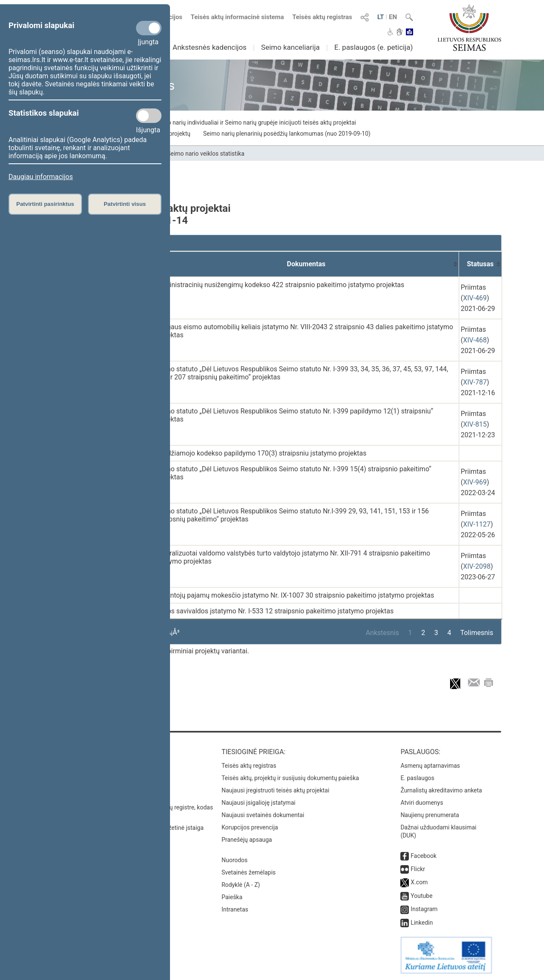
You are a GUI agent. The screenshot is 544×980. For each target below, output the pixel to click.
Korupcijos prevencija (250, 827)
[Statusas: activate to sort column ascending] (480, 264)
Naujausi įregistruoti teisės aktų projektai (275, 790)
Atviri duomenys (422, 803)
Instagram (424, 909)
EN (393, 17)
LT (381, 17)
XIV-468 (475, 340)
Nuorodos (234, 860)
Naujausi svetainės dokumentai (263, 815)
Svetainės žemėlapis (248, 872)
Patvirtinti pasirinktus (45, 204)
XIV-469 (475, 298)
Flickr (418, 869)
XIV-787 (475, 382)
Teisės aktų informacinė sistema (238, 17)
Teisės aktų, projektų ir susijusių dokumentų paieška (290, 778)
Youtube (421, 896)
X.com (419, 882)
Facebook (424, 856)
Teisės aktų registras (322, 17)
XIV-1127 (477, 524)
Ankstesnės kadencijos (210, 47)
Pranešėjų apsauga (247, 840)
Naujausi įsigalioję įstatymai (258, 803)
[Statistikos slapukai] (149, 116)
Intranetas (235, 909)
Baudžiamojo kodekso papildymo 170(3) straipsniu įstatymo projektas (261, 453)
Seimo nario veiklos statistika (206, 154)
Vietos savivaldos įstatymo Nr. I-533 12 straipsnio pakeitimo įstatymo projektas (275, 611)
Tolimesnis (477, 633)
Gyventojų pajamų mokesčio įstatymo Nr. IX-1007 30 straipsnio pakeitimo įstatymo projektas (295, 595)
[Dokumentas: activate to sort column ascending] (306, 264)
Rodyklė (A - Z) (241, 885)
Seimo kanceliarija (290, 47)
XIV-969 (475, 482)
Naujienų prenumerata (430, 815)
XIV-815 (475, 424)
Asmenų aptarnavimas (430, 766)
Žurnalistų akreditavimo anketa (441, 790)
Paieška (232, 897)
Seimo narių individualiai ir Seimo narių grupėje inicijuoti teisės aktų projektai (255, 122)
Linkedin (422, 923)
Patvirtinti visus (125, 204)
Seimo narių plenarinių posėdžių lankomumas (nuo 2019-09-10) (287, 134)
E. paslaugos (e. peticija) (373, 47)
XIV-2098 (477, 566)
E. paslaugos (417, 778)
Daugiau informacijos (41, 177)
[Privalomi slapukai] (149, 28)
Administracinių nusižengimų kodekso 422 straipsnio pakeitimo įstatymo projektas (280, 285)
